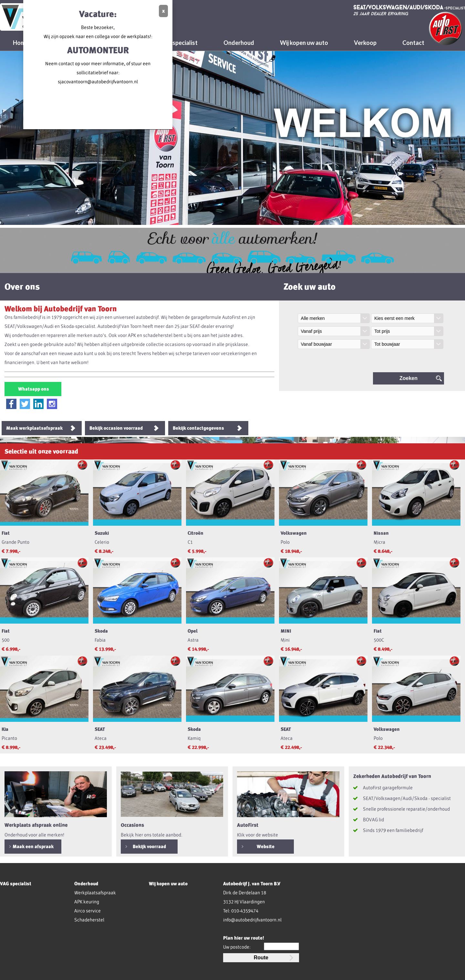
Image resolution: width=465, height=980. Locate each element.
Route (261, 958)
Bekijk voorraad (149, 847)
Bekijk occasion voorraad (116, 428)
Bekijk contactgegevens (198, 428)
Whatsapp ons (33, 389)
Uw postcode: (237, 947)
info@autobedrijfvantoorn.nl (252, 920)
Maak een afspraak (33, 847)
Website (266, 847)
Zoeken (408, 378)
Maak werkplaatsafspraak (34, 428)
